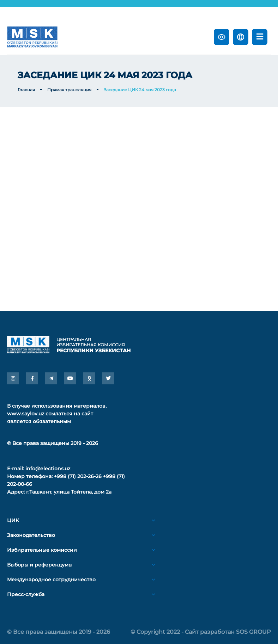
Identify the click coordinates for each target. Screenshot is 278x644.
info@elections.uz (48, 469)
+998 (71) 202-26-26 (78, 476)
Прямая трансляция (69, 90)
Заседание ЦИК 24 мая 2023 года (140, 90)
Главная (26, 90)
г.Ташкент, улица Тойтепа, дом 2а (69, 492)
